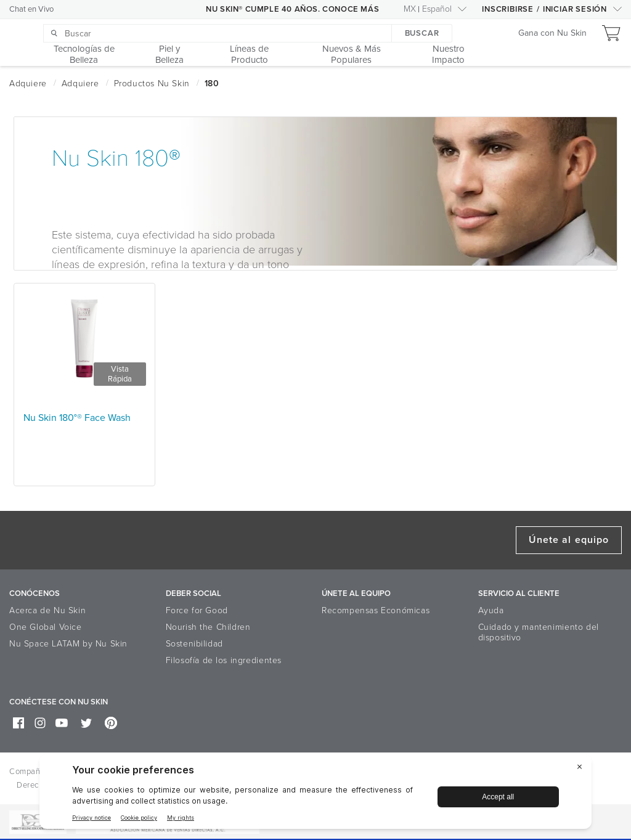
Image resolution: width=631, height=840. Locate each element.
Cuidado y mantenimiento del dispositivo (539, 632)
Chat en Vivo (31, 9)
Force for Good (197, 610)
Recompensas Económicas (376, 610)
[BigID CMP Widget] (315, 795)
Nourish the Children (208, 627)
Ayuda (491, 610)
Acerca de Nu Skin (47, 610)
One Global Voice (46, 627)
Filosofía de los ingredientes (224, 660)
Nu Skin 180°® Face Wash (77, 418)
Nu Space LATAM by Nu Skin (68, 644)
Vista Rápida (120, 374)
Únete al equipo (569, 540)
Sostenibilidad (194, 644)
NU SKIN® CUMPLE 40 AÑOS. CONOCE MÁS (292, 9)
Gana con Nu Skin (552, 34)
